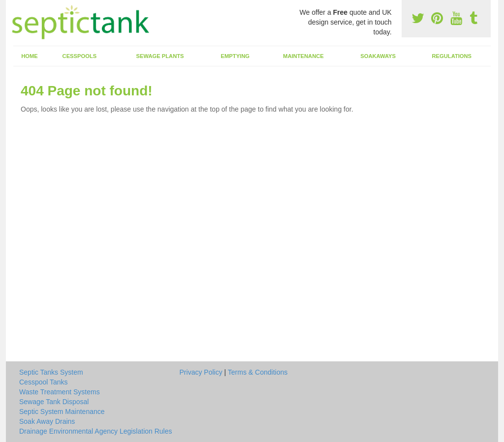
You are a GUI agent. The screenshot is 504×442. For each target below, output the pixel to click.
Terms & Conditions (258, 372)
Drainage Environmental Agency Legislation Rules (96, 431)
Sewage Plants (160, 56)
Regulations (452, 56)
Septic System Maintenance (62, 412)
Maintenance (303, 56)
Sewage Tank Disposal (54, 402)
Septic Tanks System (51, 372)
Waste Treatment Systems (60, 392)
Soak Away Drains (47, 421)
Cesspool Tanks (44, 382)
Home (30, 56)
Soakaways (378, 56)
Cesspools (80, 56)
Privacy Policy (201, 372)
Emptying (235, 56)
